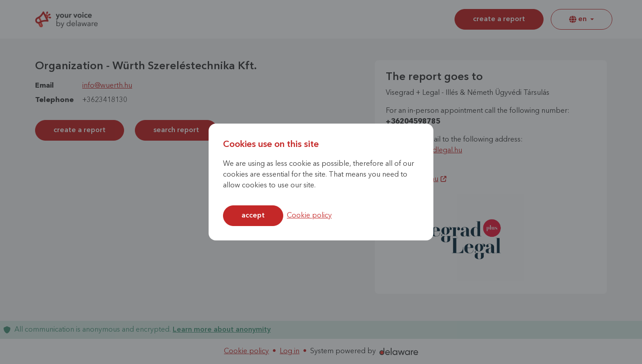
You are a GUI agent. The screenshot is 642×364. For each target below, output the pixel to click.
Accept (253, 216)
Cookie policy (309, 216)
